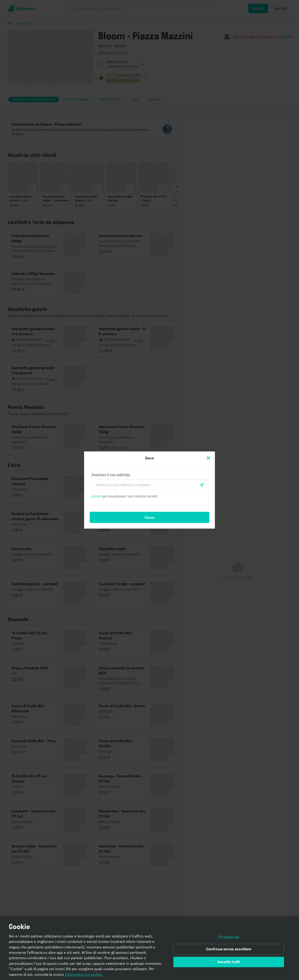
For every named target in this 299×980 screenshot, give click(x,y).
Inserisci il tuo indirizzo (111, 475)
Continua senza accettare (229, 950)
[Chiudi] (208, 458)
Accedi (97, 496)
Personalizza (229, 937)
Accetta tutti (229, 963)
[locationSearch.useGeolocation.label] (202, 485)
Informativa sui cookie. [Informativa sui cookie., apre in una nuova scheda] (84, 975)
